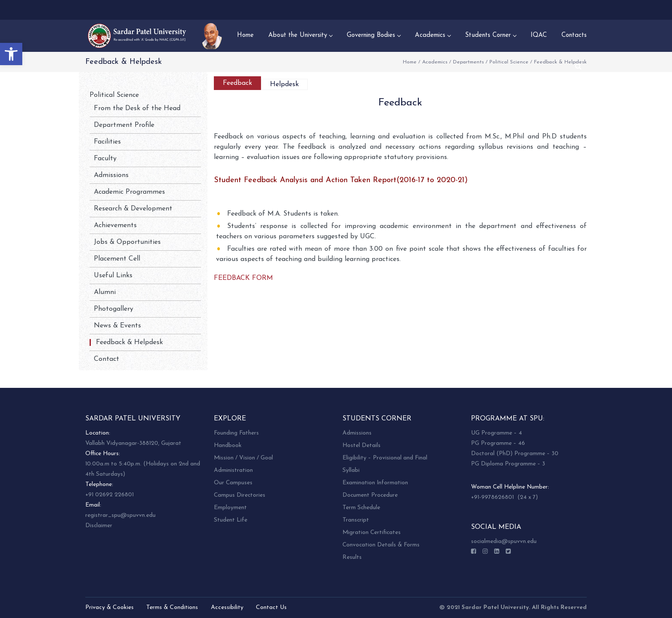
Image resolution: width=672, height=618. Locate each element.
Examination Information (375, 483)
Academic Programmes (129, 192)
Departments (468, 62)
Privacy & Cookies (109, 607)
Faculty (105, 159)
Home (410, 62)
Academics (435, 62)
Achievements (115, 225)
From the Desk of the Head (137, 108)
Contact (106, 359)
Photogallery (114, 309)
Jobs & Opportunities (127, 242)
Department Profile (124, 125)
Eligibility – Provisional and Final (385, 458)
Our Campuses (233, 483)
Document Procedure (370, 495)
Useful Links (113, 276)
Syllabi (351, 470)
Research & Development (133, 209)
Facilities (107, 142)
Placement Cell (117, 259)
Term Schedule (361, 508)
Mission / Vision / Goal (243, 458)
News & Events (117, 326)
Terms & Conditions (172, 607)
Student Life (231, 520)
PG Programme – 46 (498, 443)
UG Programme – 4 (496, 433)
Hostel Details (361, 445)
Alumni (105, 292)
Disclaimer (99, 526)
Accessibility (227, 607)
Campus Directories (240, 495)
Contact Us (271, 607)
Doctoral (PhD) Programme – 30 (515, 454)
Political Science (509, 62)
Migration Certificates (372, 532)
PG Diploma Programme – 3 (508, 464)
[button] (11, 54)
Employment (230, 508)
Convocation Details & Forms (381, 545)
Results (352, 557)
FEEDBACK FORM (243, 278)
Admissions (111, 175)
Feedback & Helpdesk (129, 342)
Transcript (356, 520)
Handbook (228, 445)
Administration (233, 470)
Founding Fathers (236, 433)
